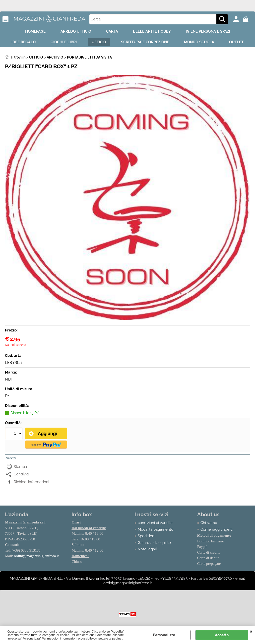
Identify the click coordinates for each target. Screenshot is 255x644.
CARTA (112, 31)
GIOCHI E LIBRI (64, 42)
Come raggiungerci (217, 529)
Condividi (22, 474)
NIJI (8, 379)
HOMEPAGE (35, 31)
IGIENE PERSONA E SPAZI (208, 31)
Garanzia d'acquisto (154, 543)
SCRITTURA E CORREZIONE (145, 42)
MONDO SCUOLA (199, 42)
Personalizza (164, 635)
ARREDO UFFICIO (76, 31)
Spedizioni (146, 536)
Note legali (147, 549)
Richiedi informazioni (31, 482)
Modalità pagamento (156, 529)
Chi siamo (209, 523)
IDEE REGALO (24, 42)
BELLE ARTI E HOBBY (152, 31)
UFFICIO (99, 42)
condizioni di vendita (155, 523)
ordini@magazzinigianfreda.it (36, 556)
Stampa (20, 467)
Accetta (222, 635)
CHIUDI (251, 631)
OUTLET (236, 42)
